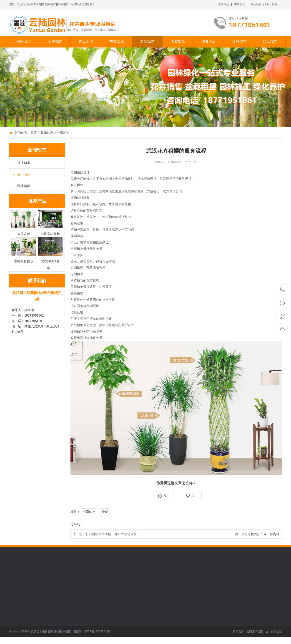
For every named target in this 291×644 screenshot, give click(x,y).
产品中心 (86, 42)
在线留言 (240, 4)
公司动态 (63, 133)
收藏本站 (223, 4)
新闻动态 (147, 42)
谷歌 (275, 4)
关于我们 (55, 42)
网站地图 (256, 4)
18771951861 (282, 290)
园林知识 (24, 186)
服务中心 (209, 42)
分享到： (77, 524)
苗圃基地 (117, 42)
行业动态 (24, 163)
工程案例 (178, 42)
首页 (34, 133)
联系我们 (270, 42)
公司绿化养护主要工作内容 (260, 534)
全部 (105, 512)
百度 (267, 4)
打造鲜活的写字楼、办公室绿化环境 (111, 534)
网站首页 (25, 42)
